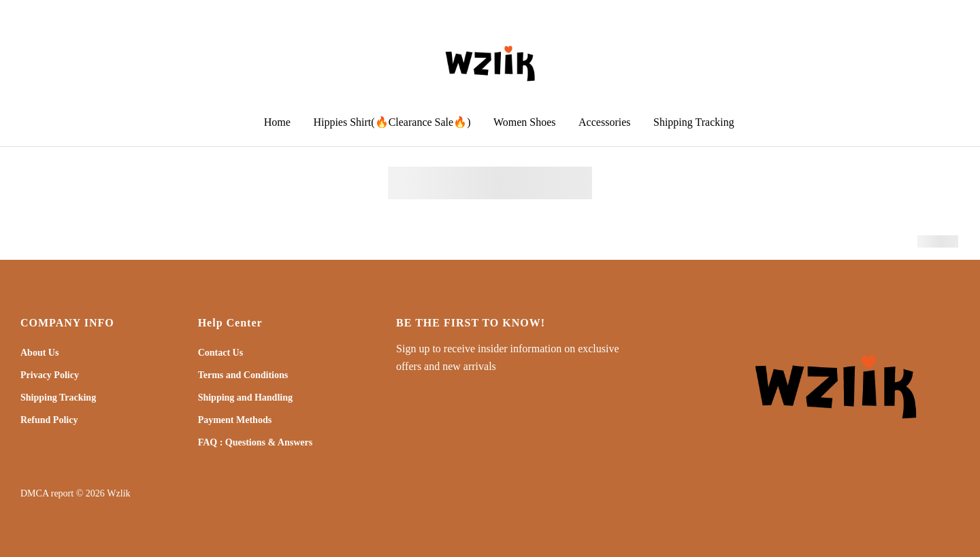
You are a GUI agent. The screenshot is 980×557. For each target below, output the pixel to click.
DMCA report (47, 493)
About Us (39, 353)
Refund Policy (49, 420)
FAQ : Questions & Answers (256, 442)
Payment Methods (235, 420)
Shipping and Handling (245, 398)
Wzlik (118, 493)
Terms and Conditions (243, 375)
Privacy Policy (50, 375)
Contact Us (221, 353)
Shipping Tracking (58, 398)
